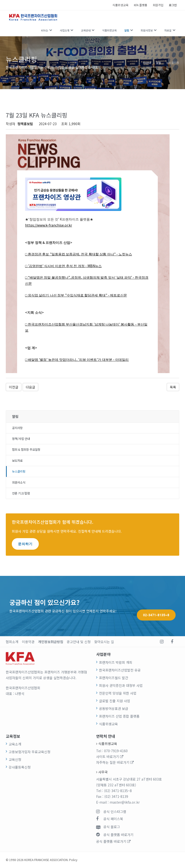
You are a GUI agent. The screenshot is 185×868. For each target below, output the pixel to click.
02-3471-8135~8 (156, 606)
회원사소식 (19, 482)
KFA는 (45, 30)
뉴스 (98, 266)
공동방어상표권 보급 (114, 708)
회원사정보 (147, 30)
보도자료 (17, 461)
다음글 (30, 387)
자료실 (168, 30)
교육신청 (15, 759)
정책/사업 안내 (21, 439)
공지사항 (17, 428)
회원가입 (158, 5)
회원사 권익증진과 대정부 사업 (121, 685)
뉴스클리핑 (173, 63)
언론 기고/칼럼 (21, 493)
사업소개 (65, 30)
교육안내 (86, 30)
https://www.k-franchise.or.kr (49, 225)
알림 (127, 30)
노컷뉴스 (125, 254)
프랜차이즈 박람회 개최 (116, 662)
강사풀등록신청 (20, 767)
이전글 (14, 387)
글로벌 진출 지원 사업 (115, 701)
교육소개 (15, 744)
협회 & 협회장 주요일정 (26, 449)
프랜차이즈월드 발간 (114, 678)
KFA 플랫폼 (141, 5)
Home (147, 63)
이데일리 (122, 360)
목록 (173, 387)
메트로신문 (119, 295)
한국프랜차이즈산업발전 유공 (120, 670)
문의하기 (25, 544)
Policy (73, 860)
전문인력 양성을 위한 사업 (118, 693)
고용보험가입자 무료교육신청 (30, 752)
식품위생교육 (120, 5)
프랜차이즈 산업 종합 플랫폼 (119, 716)
